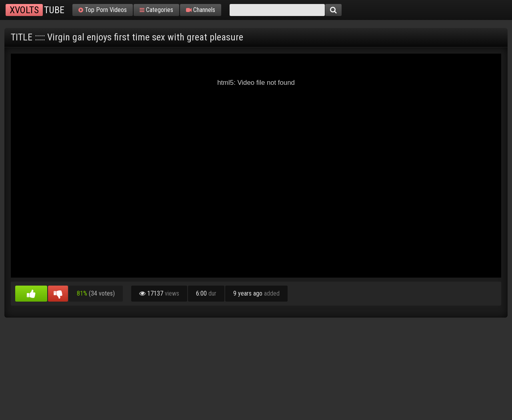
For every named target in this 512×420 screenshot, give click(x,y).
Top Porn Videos (103, 10)
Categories (156, 10)
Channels (201, 10)
